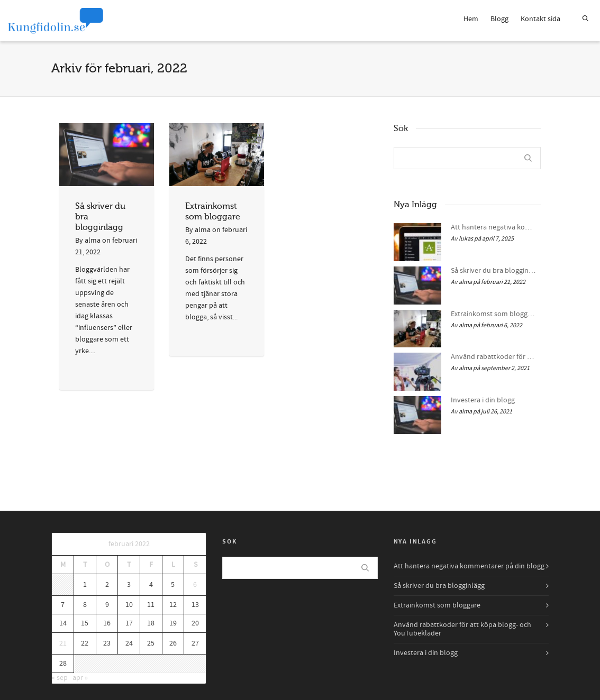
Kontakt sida (540, 19)
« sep (60, 678)
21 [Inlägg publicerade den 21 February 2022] (63, 643)
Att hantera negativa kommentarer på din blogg (493, 227)
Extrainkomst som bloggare (493, 314)
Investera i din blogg (483, 400)
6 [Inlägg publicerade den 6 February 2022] (195, 585)
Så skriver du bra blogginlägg (493, 271)
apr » (80, 678)
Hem (471, 19)
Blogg (499, 19)
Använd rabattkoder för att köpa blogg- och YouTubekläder (493, 357)
